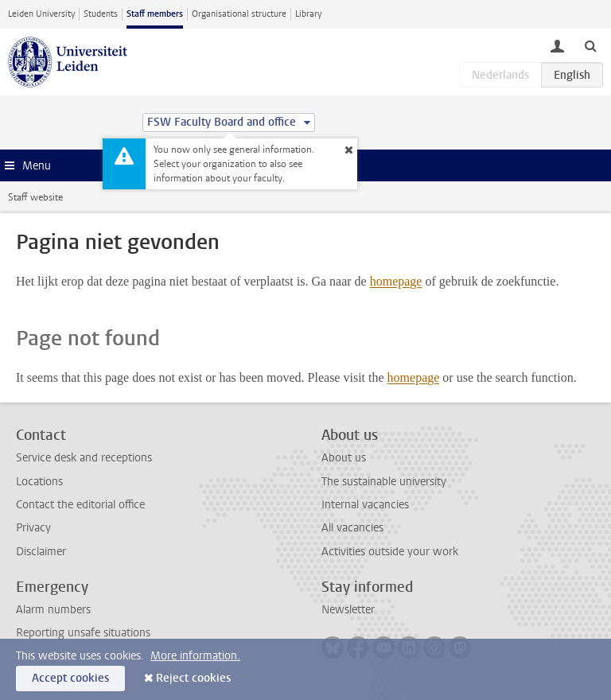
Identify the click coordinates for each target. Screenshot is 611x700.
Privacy (33, 528)
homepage (396, 281)
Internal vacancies (365, 505)
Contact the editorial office (80, 505)
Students (101, 14)
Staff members (155, 14)
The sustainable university (384, 482)
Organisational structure (239, 14)
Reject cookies (193, 678)
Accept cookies (70, 678)
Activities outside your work (390, 552)
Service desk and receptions (84, 458)
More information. (195, 656)
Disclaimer (41, 552)
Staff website (35, 197)
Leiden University (41, 14)
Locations (39, 482)
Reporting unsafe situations (83, 633)
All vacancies (352, 528)
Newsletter (348, 610)
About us (344, 458)
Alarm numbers (53, 610)
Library (308, 14)
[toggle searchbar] (590, 45)
